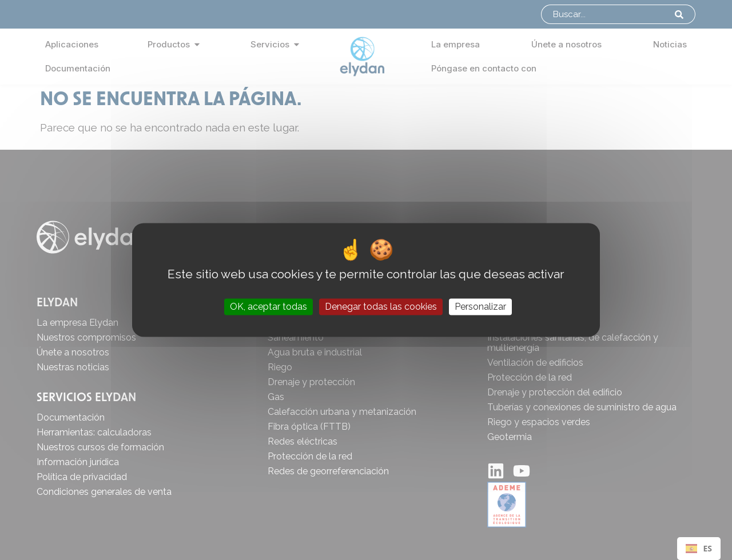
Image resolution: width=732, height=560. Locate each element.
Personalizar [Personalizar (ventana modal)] (480, 307)
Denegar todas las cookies (381, 307)
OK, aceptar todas (268, 307)
